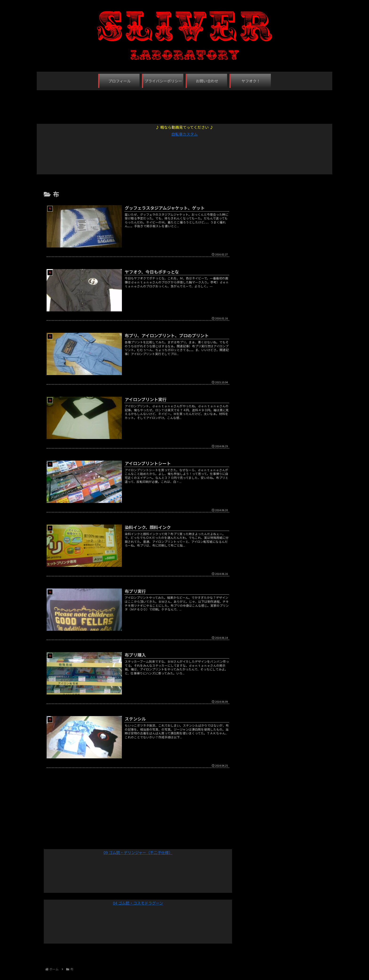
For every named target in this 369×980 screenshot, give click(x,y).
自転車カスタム (184, 134)
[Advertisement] (184, 105)
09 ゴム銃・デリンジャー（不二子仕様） (138, 852)
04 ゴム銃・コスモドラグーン (138, 903)
